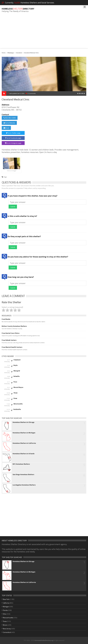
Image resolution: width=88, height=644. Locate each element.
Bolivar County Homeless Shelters (14, 326)
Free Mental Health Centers (12, 347)
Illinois (5, 625)
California (6, 603)
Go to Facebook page (13, 138)
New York (6, 599)
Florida (5, 610)
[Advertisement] (44, 32)
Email (6, 128)
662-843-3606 (10, 118)
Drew (15, 398)
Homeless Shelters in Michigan (24, 433)
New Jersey (7, 629)
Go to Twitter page (13, 133)
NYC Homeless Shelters (21, 464)
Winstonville (18, 404)
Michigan (6, 607)
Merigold (17, 371)
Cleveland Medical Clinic (31, 53)
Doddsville (17, 409)
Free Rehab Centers (9, 340)
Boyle (15, 365)
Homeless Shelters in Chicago (23, 422)
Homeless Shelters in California (24, 443)
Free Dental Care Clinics (11, 333)
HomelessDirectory (18, 9)
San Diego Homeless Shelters (23, 474)
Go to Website (9, 123)
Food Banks (6, 319)
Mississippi (11, 53)
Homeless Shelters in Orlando (24, 454)
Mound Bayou (18, 387)
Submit (13, 207)
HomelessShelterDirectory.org (44, 640)
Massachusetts (8, 618)
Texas (5, 621)
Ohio (5, 614)
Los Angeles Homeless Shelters (24, 485)
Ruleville (16, 376)
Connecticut (7, 632)
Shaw (15, 393)
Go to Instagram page (13, 143)
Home (4, 53)
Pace (15, 382)
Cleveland (19, 53)
